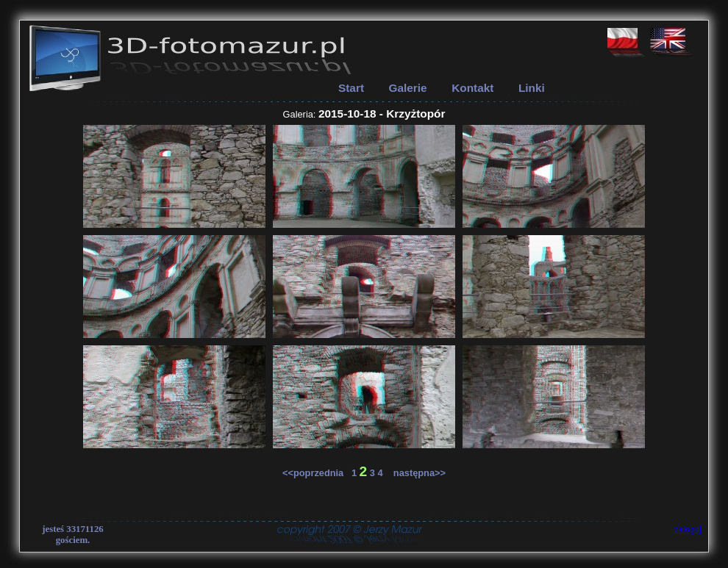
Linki (532, 88)
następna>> (415, 473)
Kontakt (472, 88)
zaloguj (688, 529)
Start (351, 88)
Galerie (408, 88)
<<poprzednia (317, 473)
